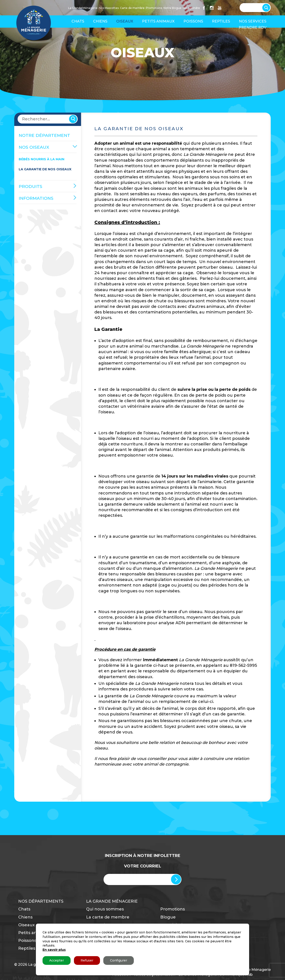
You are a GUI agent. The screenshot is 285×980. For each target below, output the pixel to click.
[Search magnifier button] (267, 7)
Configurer (119, 960)
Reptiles (221, 21)
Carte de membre (132, 8)
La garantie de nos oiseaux (45, 169)
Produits (31, 186)
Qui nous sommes (105, 909)
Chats (78, 21)
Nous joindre (191, 8)
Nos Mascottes (109, 8)
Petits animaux (158, 21)
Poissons (193, 21)
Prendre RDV (252, 28)
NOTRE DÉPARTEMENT (44, 135)
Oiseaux (125, 21)
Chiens (100, 21)
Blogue (168, 917)
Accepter (57, 960)
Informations (36, 198)
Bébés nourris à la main (42, 159)
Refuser (87, 960)
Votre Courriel (143, 866)
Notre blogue (172, 8)
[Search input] (253, 7)
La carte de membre (108, 917)
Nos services (253, 21)
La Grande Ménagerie (83, 8)
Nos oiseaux (34, 147)
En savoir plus (54, 950)
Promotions (154, 8)
